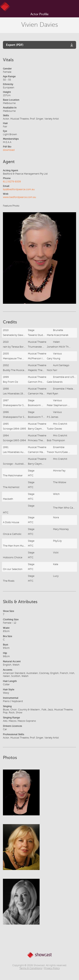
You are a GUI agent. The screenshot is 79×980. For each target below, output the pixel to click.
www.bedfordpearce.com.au (20, 197)
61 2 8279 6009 (12, 182)
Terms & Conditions (31, 968)
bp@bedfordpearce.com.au (19, 189)
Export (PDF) (15, 45)
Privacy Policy (52, 968)
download (9, 150)
